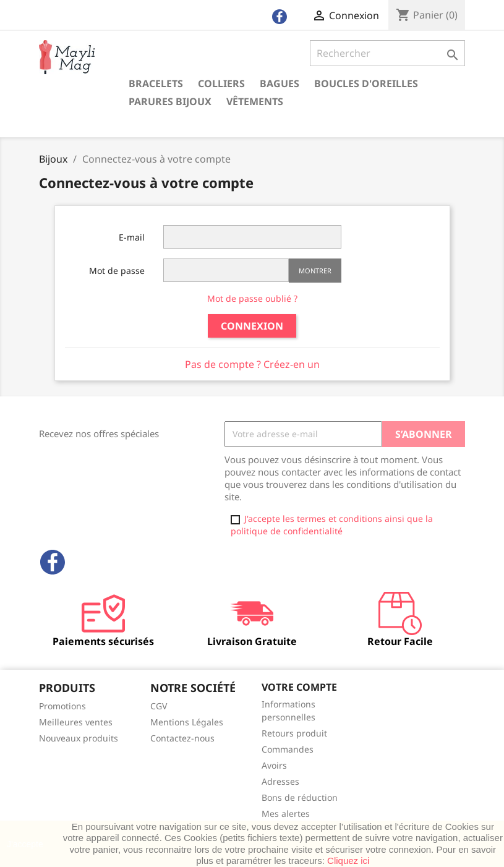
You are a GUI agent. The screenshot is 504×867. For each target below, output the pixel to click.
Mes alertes (286, 814)
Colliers (221, 83)
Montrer (315, 271)
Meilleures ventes (76, 722)
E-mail (132, 237)
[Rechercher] (387, 53)
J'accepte (25, 844)
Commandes (288, 749)
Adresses (280, 781)
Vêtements (255, 101)
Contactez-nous (182, 738)
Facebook (53, 562)
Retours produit (294, 733)
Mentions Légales (187, 722)
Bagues (280, 83)
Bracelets (156, 83)
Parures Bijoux (170, 101)
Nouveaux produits (79, 738)
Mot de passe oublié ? (252, 298)
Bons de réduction (300, 797)
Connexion (252, 326)
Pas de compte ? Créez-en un (252, 364)
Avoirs (274, 765)
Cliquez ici (348, 861)
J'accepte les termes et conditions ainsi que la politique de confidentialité (332, 525)
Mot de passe (117, 271)
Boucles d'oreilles (366, 83)
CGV (159, 706)
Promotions (62, 706)
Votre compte (299, 687)
